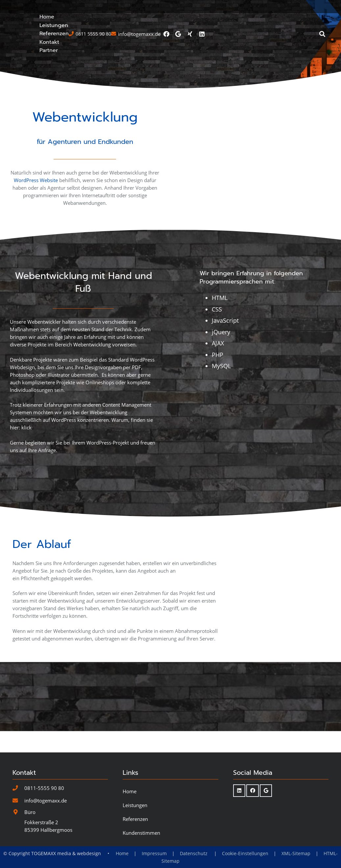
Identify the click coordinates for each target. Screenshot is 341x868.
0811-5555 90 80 (44, 821)
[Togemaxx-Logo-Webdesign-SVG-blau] (59, 34)
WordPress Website (36, 235)
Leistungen (135, 838)
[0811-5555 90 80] (18, 821)
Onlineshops (100, 437)
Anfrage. (48, 505)
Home (130, 825)
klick (26, 482)
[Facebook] (287, 7)
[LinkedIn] (323, 7)
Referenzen (135, 852)
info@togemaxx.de (46, 834)
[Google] (299, 7)
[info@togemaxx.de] (18, 834)
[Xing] (311, 7)
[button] (325, 34)
